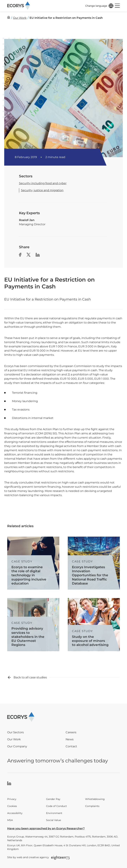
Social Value (53, 820)
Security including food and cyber (43, 183)
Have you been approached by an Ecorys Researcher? (46, 828)
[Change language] (99, 6)
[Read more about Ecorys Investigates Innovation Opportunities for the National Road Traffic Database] (94, 563)
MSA (10, 820)
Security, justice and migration (42, 190)
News (70, 739)
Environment (54, 813)
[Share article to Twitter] (28, 255)
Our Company (17, 746)
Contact (71, 746)
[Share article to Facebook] (20, 255)
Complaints (92, 806)
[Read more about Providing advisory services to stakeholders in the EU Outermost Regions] (33, 625)
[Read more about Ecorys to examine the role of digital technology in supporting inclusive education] (33, 563)
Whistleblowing (95, 799)
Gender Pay (53, 799)
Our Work (14, 739)
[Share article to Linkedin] (38, 255)
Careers (71, 732)
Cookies (12, 806)
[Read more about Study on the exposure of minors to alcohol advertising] (94, 625)
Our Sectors (15, 732)
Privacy (12, 799)
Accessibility (15, 813)
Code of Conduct (56, 806)
